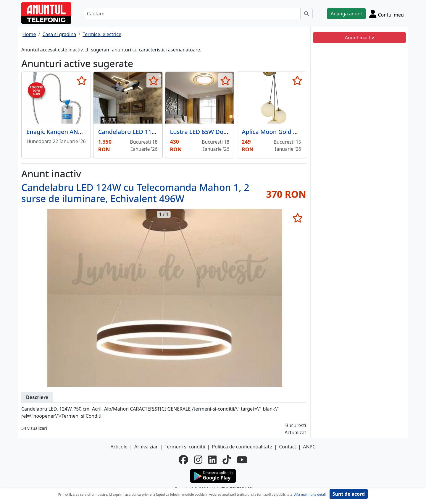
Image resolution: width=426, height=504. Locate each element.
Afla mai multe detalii (310, 494)
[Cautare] (192, 14)
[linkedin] (212, 460)
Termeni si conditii (185, 447)
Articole (119, 447)
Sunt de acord (349, 494)
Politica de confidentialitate (242, 447)
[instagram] (198, 460)
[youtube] (242, 460)
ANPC (309, 447)
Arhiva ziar (146, 447)
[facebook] (183, 460)
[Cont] (387, 14)
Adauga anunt (346, 14)
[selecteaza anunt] (82, 80)
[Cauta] (306, 14)
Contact (288, 447)
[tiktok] (227, 460)
